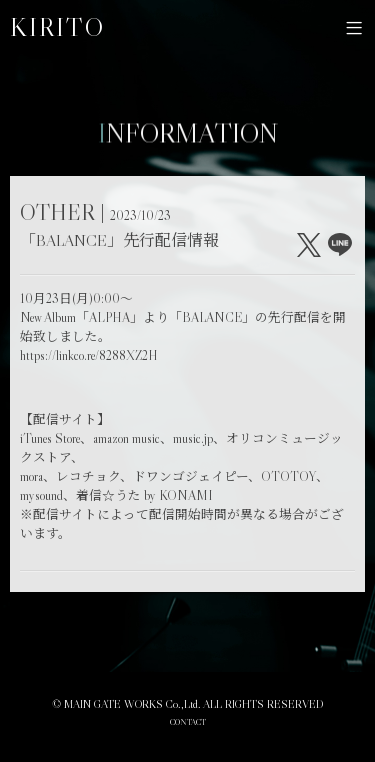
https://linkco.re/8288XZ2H (89, 355)
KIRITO (57, 27)
